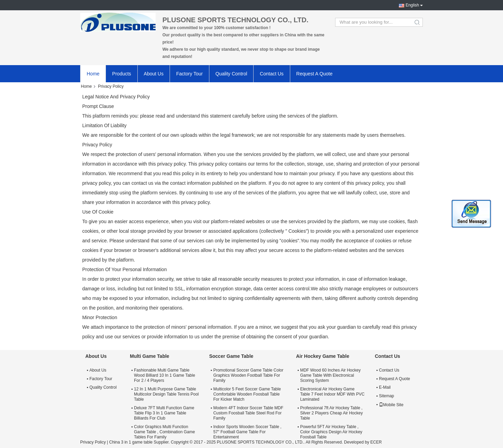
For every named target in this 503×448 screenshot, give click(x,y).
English (412, 5)
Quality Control (231, 74)
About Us (154, 74)
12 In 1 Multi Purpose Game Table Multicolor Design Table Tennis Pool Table (166, 394)
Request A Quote (315, 74)
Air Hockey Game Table (323, 356)
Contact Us (272, 74)
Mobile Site (391, 405)
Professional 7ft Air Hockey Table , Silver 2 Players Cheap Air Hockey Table (332, 413)
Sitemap (387, 396)
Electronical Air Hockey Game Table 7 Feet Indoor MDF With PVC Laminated (332, 394)
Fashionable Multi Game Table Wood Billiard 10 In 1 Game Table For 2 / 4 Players (164, 375)
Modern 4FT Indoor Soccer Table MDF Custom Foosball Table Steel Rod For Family (248, 413)
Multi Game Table (150, 356)
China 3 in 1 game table (131, 442)
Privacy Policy (93, 442)
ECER (376, 442)
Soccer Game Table (231, 356)
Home (93, 74)
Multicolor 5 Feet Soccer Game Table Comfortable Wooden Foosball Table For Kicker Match (247, 394)
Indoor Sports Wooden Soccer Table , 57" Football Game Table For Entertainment (247, 432)
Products (121, 74)
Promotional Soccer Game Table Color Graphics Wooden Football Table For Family (248, 375)
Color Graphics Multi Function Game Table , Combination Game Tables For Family (164, 432)
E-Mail (385, 387)
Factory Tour (189, 74)
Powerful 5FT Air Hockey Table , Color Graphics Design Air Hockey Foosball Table (331, 432)
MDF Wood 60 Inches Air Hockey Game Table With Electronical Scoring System (330, 375)
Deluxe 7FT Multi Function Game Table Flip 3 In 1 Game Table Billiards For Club (164, 413)
